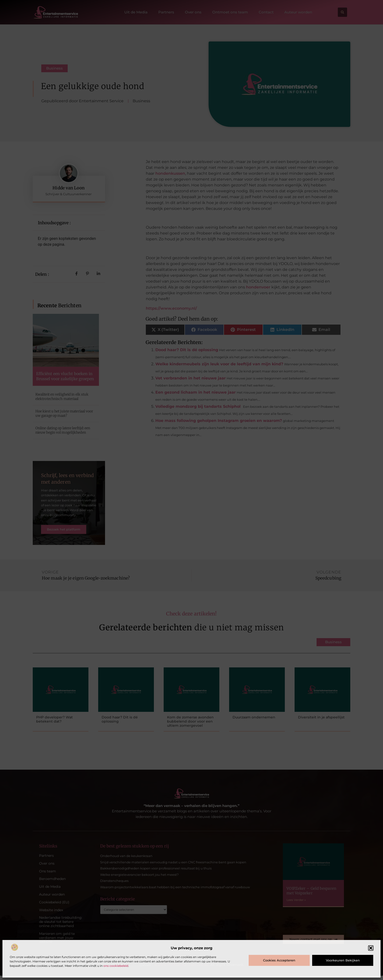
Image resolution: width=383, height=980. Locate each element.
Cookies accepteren (279, 960)
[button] (371, 948)
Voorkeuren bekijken (343, 960)
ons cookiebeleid (116, 966)
